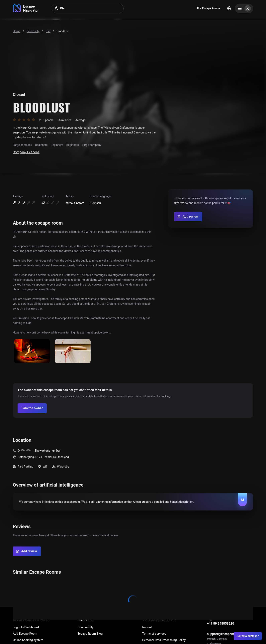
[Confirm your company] (32, 408)
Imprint (147, 627)
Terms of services (154, 634)
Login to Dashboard (26, 627)
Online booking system (28, 640)
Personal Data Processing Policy (164, 640)
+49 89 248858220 (221, 624)
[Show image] (32, 351)
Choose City (86, 627)
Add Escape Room (25, 634)
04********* (25, 451)
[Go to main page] (26, 8)
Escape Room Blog (90, 634)
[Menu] (244, 8)
